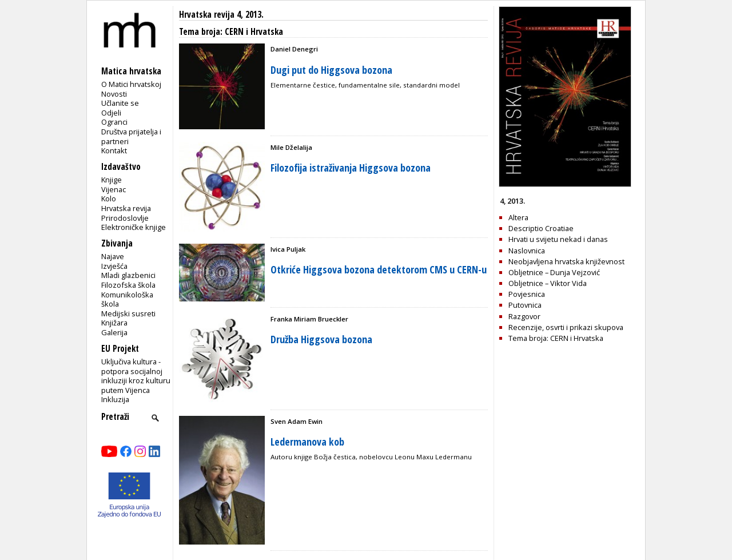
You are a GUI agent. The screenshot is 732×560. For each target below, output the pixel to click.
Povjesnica (527, 294)
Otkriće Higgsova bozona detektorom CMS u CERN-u (379, 269)
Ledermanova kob (307, 442)
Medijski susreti (128, 313)
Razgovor (524, 316)
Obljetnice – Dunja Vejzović (554, 272)
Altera (518, 217)
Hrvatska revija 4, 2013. (221, 15)
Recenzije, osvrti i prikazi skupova (566, 327)
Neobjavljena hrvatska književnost (566, 261)
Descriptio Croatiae (541, 228)
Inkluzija (115, 399)
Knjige (112, 180)
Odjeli (111, 113)
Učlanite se (120, 103)
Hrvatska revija (126, 208)
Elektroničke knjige (134, 227)
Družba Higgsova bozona (321, 339)
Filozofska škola (128, 285)
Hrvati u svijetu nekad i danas (558, 239)
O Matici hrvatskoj (131, 84)
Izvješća (114, 266)
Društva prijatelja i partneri (131, 136)
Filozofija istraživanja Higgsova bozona (351, 168)
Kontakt (114, 150)
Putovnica (525, 305)
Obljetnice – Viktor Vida (548, 283)
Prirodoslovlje (125, 218)
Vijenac (114, 189)
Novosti (114, 94)
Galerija (114, 332)
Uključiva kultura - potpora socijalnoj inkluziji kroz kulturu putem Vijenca (136, 376)
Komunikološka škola (127, 299)
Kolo (109, 198)
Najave (113, 256)
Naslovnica (527, 251)
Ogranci (114, 122)
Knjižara (114, 323)
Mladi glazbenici (128, 275)
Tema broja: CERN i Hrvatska (556, 338)
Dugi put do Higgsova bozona (331, 70)
